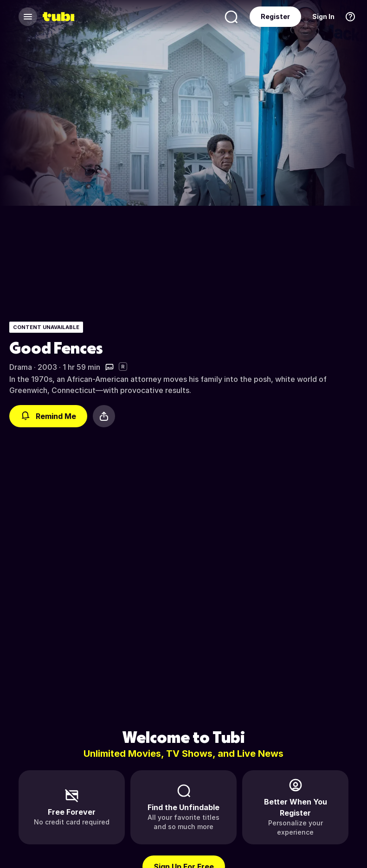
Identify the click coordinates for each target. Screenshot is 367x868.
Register (275, 16)
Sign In (323, 16)
